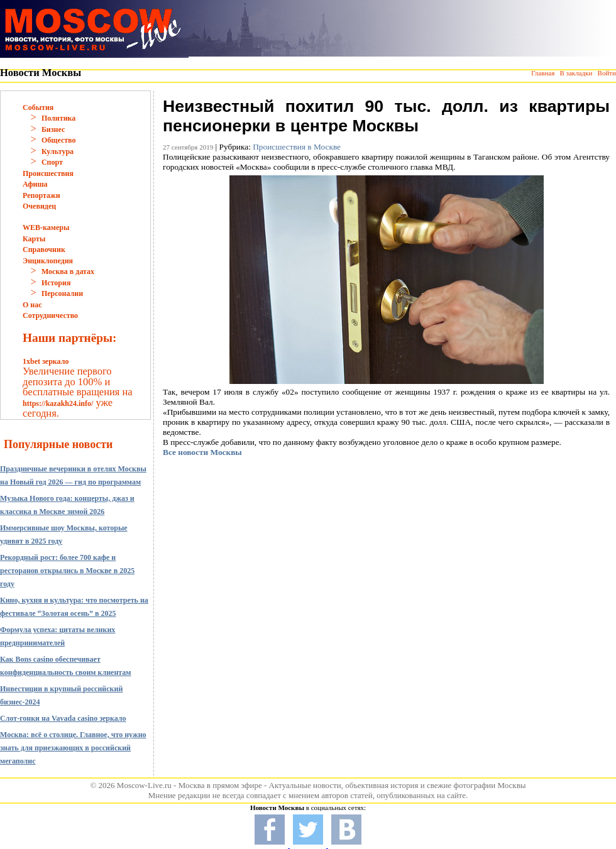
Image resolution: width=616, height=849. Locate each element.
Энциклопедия (48, 261)
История (56, 283)
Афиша (35, 184)
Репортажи (41, 195)
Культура (58, 151)
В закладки (576, 73)
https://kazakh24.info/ (58, 403)
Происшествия (48, 173)
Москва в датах (68, 271)
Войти (607, 73)
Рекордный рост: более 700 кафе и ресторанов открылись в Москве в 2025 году (67, 571)
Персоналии (62, 293)
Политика (58, 118)
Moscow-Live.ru (144, 785)
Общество (59, 140)
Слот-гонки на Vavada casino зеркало (63, 718)
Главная (543, 73)
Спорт (52, 162)
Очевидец (39, 206)
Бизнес (53, 129)
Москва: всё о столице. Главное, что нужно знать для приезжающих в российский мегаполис (73, 748)
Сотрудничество (50, 315)
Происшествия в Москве (297, 147)
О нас (32, 305)
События (38, 107)
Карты (34, 239)
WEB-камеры (46, 227)
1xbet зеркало (46, 361)
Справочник (44, 249)
